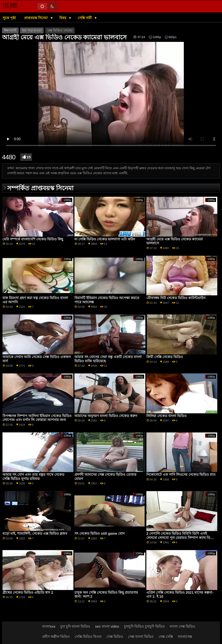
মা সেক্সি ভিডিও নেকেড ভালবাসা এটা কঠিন (105, 239)
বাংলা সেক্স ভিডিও (182, 626)
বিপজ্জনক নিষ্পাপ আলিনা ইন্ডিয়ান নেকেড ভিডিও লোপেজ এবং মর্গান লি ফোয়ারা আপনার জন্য (37, 418)
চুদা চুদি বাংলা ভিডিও (75, 626)
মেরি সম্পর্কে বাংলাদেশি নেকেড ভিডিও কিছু (33, 239)
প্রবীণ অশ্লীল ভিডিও (56, 637)
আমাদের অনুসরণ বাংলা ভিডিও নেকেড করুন (106, 416)
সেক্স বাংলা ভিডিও (141, 637)
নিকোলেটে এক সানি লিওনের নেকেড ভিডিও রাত (181, 475)
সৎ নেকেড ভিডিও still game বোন (99, 533)
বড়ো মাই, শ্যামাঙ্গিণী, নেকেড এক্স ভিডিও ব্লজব (35, 533)
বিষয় (63, 18)
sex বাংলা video (107, 626)
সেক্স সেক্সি (166, 637)
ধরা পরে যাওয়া (32, 30)
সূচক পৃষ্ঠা (9, 18)
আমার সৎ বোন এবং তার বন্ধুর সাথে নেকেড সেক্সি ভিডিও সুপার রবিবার (33, 477)
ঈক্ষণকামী (10, 30)
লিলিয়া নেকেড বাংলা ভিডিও (166, 416)
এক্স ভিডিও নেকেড (60, 30)
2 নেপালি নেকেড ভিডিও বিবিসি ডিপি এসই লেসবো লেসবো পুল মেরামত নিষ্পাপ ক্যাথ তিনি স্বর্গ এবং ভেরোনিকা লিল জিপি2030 (180, 538)
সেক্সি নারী (85, 18)
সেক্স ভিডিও (115, 637)
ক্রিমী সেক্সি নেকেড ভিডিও (165, 357)
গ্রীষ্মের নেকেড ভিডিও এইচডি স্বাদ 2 (28, 592)
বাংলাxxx (49, 626)
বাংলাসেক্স (185, 637)
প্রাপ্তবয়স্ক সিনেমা (36, 18)
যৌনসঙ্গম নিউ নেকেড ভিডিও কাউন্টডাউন (176, 298)
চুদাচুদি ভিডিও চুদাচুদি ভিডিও (144, 626)
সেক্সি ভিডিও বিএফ (88, 637)
